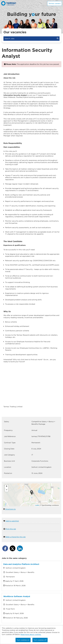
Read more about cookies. (31, 634)
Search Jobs (31, 39)
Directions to (10, 509)
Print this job (11, 529)
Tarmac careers (55, 3)
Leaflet (37, 505)
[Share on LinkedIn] (20, 548)
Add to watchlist (12, 521)
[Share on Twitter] (13, 548)
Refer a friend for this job (16, 537)
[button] (32, 492)
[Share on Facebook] (5, 548)
